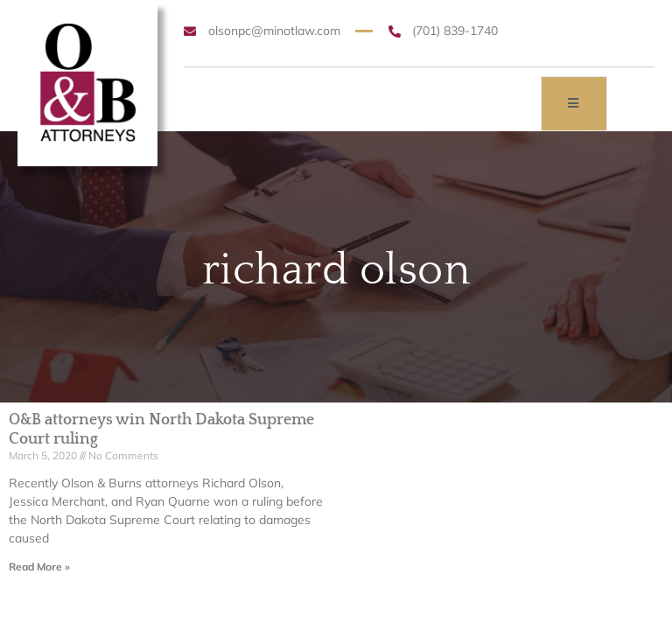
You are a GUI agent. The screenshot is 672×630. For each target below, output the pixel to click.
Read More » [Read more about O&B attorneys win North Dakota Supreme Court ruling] (39, 567)
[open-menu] (574, 104)
